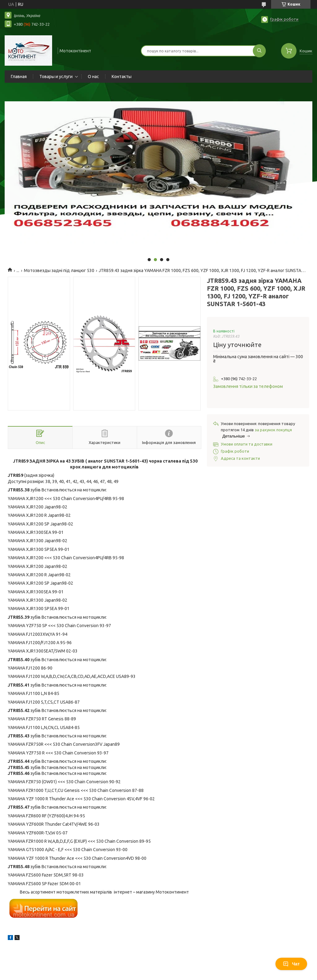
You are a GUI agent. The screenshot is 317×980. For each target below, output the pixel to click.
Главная (19, 77)
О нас (93, 77)
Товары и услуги (56, 77)
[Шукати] (259, 51)
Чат (291, 964)
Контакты (122, 77)
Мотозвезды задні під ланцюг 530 (59, 270)
